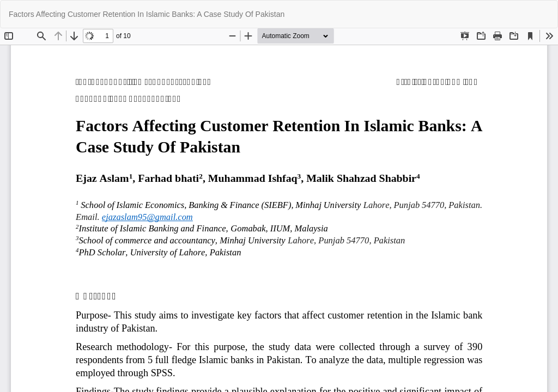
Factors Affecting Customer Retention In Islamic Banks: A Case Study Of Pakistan (147, 14)
